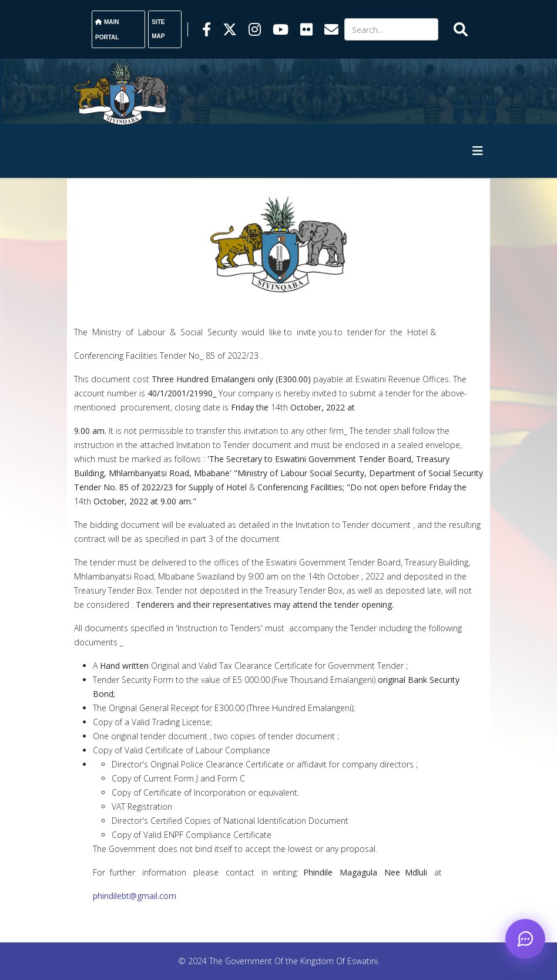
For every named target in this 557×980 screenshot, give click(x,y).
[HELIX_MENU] (478, 151)
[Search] (391, 29)
